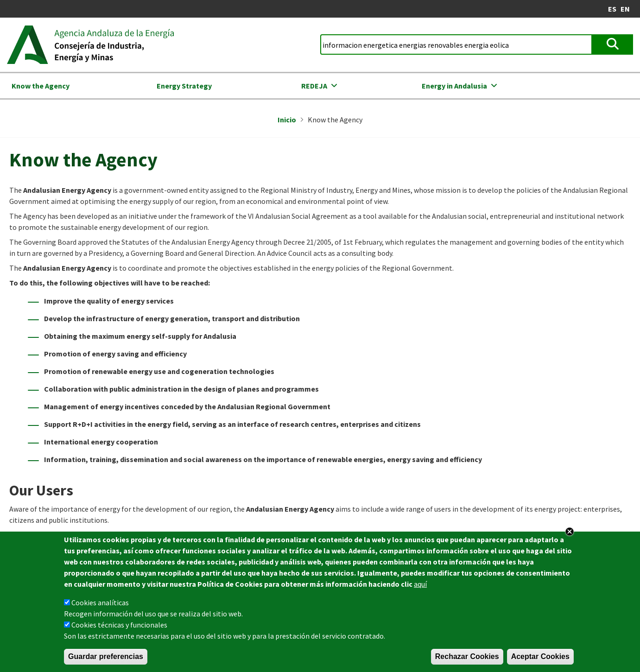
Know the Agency (41, 86)
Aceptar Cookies (540, 656)
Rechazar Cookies (467, 656)
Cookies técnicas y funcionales (119, 625)
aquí (420, 584)
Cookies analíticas (100, 602)
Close (570, 532)
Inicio (287, 120)
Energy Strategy (184, 86)
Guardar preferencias (106, 656)
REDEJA (314, 86)
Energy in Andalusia (454, 86)
